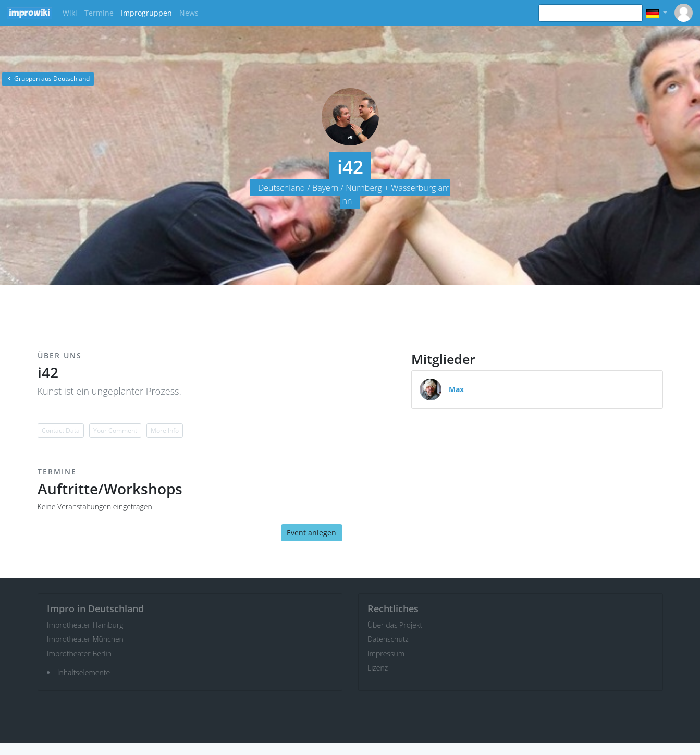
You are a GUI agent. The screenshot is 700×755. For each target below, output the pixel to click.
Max (456, 389)
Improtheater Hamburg (85, 625)
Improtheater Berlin (79, 654)
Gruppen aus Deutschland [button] (48, 78)
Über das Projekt (395, 625)
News (189, 13)
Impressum (386, 654)
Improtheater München (85, 639)
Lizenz (378, 668)
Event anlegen (311, 533)
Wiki (70, 13)
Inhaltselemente (84, 672)
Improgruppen (146, 13)
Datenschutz (388, 639)
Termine (99, 13)
